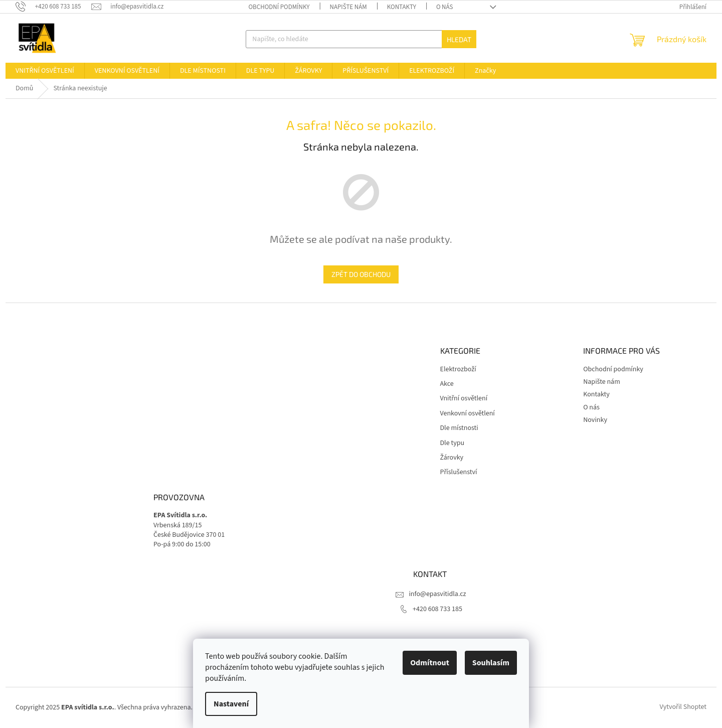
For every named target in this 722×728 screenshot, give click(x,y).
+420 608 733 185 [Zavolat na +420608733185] (437, 609)
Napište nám (348, 7)
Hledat (459, 39)
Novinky (595, 420)
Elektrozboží (458, 370)
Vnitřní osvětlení (464, 399)
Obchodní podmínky (279, 7)
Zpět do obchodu (361, 274)
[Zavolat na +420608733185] (53, 7)
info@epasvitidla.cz (437, 594)
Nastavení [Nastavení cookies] (231, 704)
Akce (447, 384)
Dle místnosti (459, 428)
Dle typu (453, 443)
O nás (445, 7)
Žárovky (452, 458)
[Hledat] (361, 39)
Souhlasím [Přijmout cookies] (491, 663)
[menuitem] (45, 71)
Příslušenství (459, 472)
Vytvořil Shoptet (683, 707)
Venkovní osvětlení (468, 414)
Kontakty (402, 7)
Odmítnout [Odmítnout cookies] (430, 663)
